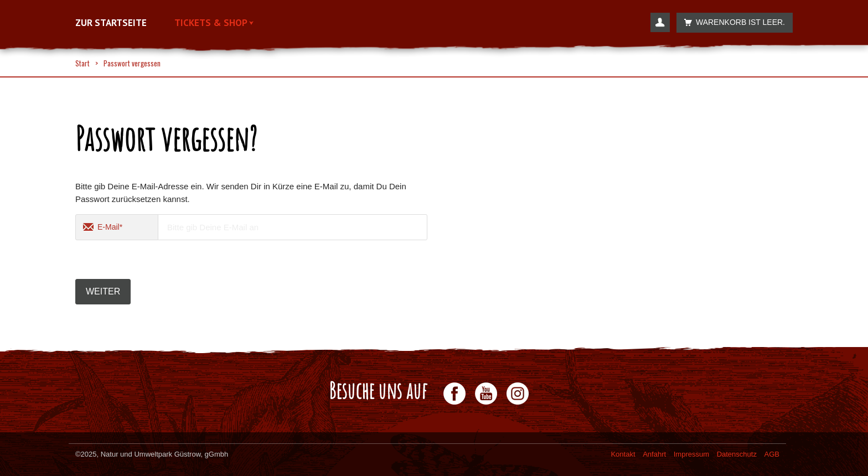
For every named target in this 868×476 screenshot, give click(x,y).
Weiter (103, 291)
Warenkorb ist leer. (732, 22)
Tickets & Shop (214, 23)
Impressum (691, 454)
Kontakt (623, 454)
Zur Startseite (111, 23)
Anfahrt (654, 454)
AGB (772, 454)
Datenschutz (737, 454)
